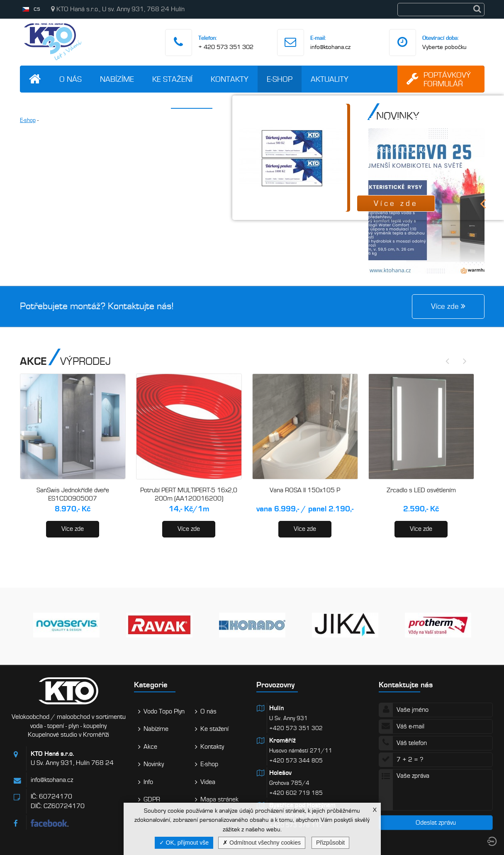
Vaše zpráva (436, 790)
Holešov (280, 773)
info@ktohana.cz (330, 47)
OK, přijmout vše (184, 843)
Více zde (73, 529)
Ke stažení (172, 79)
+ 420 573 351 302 (226, 47)
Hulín (276, 708)
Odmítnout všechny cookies (262, 843)
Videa (208, 782)
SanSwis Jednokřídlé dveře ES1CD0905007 (73, 494)
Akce (150, 747)
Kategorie (151, 685)
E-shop (280, 79)
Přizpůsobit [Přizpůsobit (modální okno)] (330, 843)
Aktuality (330, 79)
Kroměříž (282, 740)
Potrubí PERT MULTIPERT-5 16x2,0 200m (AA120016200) (189, 494)
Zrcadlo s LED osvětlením (421, 490)
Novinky (154, 764)
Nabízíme (117, 79)
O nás (71, 79)
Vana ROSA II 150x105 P (305, 490)
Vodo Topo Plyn (164, 711)
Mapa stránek (219, 799)
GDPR (152, 799)
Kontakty (230, 79)
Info (148, 782)
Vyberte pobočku (444, 47)
